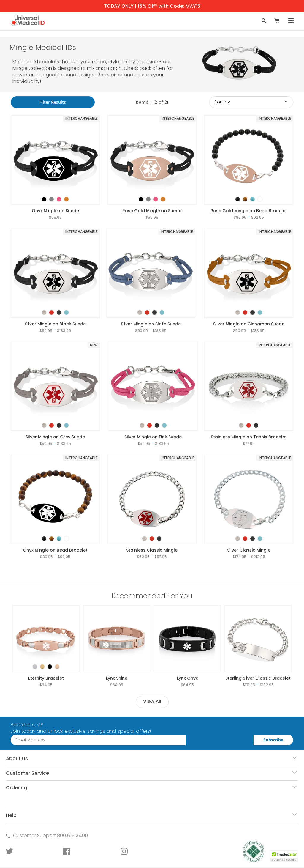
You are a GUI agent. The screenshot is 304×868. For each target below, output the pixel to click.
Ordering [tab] (16, 788)
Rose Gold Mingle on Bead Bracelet (249, 211)
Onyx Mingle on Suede (55, 211)
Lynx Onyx (187, 678)
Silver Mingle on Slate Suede (151, 324)
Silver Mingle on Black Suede (55, 324)
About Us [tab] (17, 758)
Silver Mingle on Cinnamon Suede (249, 324)
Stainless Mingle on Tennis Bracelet (249, 437)
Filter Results (53, 102)
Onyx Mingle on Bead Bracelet (55, 550)
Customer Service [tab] (27, 773)
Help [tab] (11, 815)
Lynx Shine (117, 678)
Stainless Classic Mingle (152, 550)
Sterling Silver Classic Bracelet (258, 678)
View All (152, 701)
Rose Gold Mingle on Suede (152, 211)
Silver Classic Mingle (249, 550)
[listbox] (55, 194)
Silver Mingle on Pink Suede (153, 437)
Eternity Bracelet (46, 678)
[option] (44, 199)
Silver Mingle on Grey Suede (55, 437)
